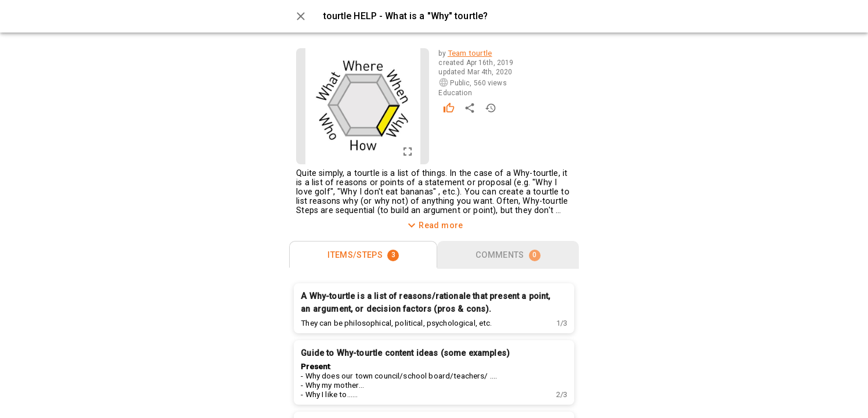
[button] (562, 323)
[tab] (363, 255)
